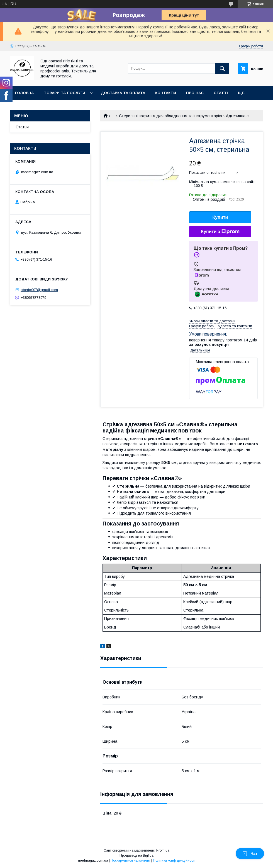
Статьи (22, 127)
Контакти (166, 93)
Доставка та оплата (123, 93)
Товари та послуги (64, 93)
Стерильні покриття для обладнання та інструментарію (170, 116)
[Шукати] (222, 69)
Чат (250, 854)
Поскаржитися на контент (131, 860)
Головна (24, 93)
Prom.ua (163, 850)
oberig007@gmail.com (39, 290)
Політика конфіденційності (174, 860)
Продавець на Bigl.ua (136, 855)
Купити (220, 217)
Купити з (220, 232)
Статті (221, 93)
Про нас (195, 93)
